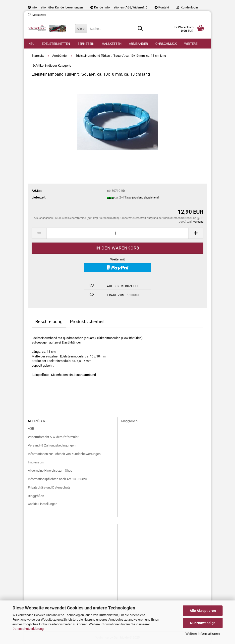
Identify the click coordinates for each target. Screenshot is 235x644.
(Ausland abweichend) (146, 198)
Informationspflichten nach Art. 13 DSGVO (58, 479)
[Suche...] (81, 29)
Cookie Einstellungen (43, 504)
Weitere (191, 44)
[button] (39, 233)
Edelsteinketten (56, 44)
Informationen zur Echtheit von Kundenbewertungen (64, 454)
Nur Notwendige (203, 623)
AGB (31, 428)
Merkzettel (37, 15)
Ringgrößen (36, 496)
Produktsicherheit (87, 322)
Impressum (36, 462)
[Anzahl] (117, 233)
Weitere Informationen (203, 634)
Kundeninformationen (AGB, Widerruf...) (119, 7)
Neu (31, 44)
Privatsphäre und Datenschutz (49, 487)
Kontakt (162, 7)
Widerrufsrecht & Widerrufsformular (53, 437)
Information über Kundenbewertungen (55, 7)
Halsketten (112, 44)
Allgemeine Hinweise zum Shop (50, 471)
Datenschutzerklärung (28, 629)
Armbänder (138, 44)
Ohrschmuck (166, 44)
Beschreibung (49, 322)
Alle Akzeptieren (203, 611)
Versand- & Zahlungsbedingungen (52, 445)
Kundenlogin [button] (187, 7)
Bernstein (86, 44)
